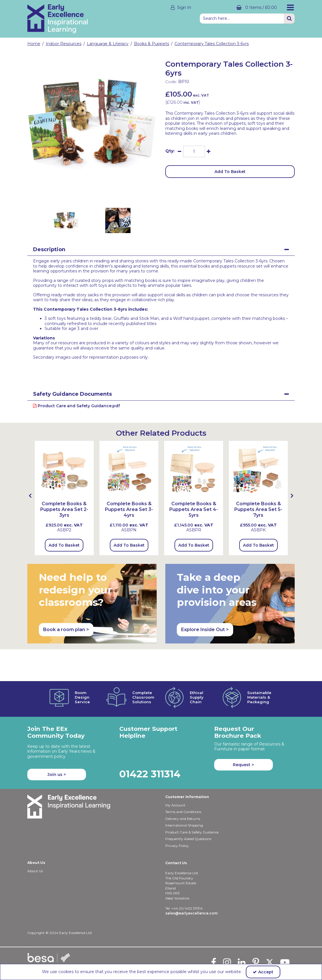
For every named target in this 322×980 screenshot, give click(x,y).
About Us (35, 871)
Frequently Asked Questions (188, 839)
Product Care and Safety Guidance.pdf (76, 406)
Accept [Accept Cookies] (263, 972)
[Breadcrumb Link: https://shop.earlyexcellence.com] (34, 44)
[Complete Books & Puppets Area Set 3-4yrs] (129, 515)
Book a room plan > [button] (66, 630)
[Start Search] (289, 19)
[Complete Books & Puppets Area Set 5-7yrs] (258, 470)
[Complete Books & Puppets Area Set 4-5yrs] (194, 515)
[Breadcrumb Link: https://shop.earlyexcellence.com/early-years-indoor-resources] (64, 44)
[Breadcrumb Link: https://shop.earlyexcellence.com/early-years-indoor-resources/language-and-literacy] (108, 44)
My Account (175, 805)
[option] (92, 123)
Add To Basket (230, 172)
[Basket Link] (239, 8)
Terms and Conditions (183, 812)
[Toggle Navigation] (290, 7)
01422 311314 (150, 774)
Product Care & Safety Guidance (192, 832)
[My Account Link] (144, 8)
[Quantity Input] (194, 151)
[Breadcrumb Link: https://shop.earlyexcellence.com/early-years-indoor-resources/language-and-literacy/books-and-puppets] (152, 44)
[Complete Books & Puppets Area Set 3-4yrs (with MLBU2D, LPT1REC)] (129, 470)
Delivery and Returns (183, 819)
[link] (87, 194)
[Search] (242, 19)
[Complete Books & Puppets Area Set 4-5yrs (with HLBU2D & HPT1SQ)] (194, 470)
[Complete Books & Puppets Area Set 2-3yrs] (64, 470)
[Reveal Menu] (290, 7)
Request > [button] (243, 765)
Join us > (57, 775)
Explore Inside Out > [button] (205, 630)
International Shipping (184, 825)
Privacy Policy (177, 846)
